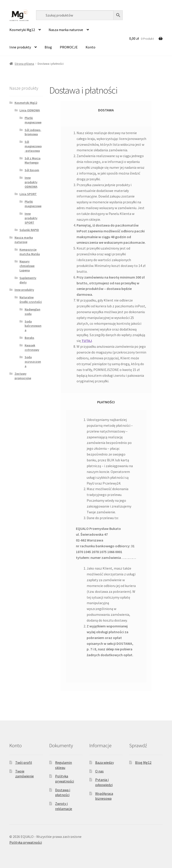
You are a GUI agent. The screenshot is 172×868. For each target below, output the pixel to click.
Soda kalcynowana (33, 326)
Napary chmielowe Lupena (27, 266)
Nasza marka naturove (66, 30)
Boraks (29, 338)
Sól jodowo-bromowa (33, 132)
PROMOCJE (69, 47)
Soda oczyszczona (33, 362)
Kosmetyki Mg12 (22, 30)
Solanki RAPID (29, 230)
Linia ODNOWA (30, 110)
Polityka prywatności (26, 842)
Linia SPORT (28, 194)
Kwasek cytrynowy (32, 348)
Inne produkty (20, 47)
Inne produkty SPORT (31, 218)
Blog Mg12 (143, 762)
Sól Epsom (32, 170)
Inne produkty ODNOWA (31, 182)
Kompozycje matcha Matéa (30, 252)
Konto (90, 47)
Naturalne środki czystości (31, 300)
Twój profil (24, 762)
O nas (99, 771)
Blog (48, 47)
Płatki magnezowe (33, 120)
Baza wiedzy (104, 762)
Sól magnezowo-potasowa (33, 146)
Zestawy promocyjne (23, 376)
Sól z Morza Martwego (33, 160)
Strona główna (24, 64)
